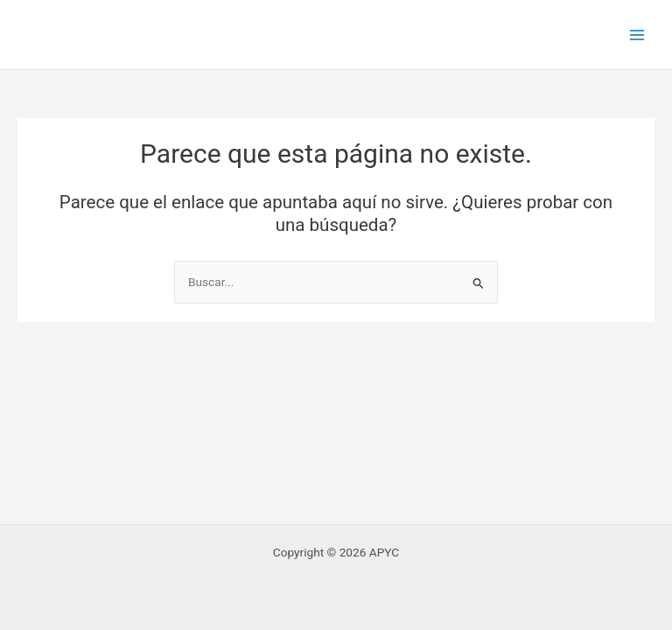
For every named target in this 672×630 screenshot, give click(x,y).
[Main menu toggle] (637, 35)
